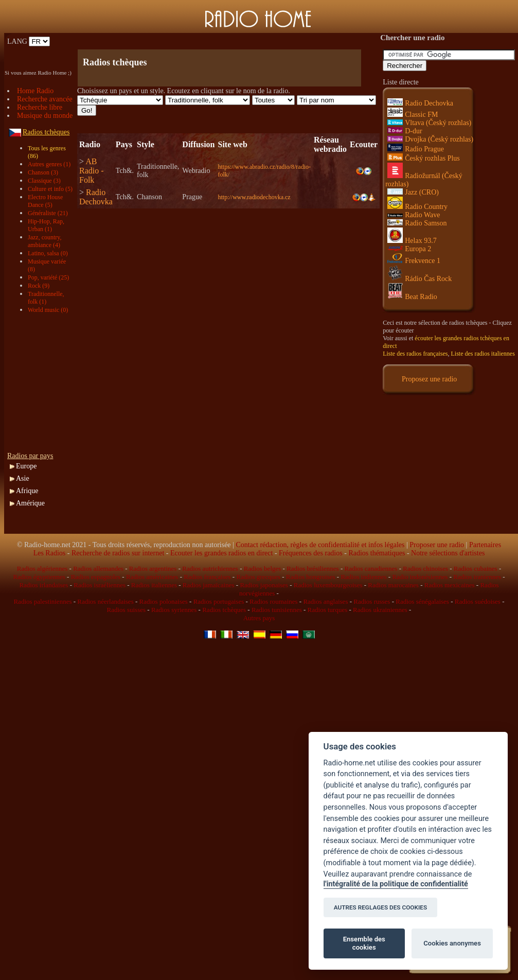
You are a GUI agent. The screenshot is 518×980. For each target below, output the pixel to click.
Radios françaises (207, 577)
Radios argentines (153, 568)
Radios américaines (152, 577)
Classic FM (413, 115)
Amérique (30, 503)
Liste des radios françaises (415, 354)
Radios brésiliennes (312, 568)
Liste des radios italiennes (483, 354)
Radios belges (263, 568)
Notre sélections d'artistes (448, 553)
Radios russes (372, 601)
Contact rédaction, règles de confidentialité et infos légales (320, 545)
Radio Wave (414, 215)
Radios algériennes (42, 568)
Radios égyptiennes (39, 577)
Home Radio (35, 91)
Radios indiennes (363, 577)
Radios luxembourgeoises (328, 585)
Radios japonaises (264, 585)
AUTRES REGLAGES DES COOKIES (381, 907)
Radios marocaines (393, 585)
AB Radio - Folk (92, 171)
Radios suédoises (478, 601)
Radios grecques (258, 577)
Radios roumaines (274, 601)
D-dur (405, 131)
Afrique (27, 491)
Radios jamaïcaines (209, 585)
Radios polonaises (164, 601)
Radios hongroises (311, 577)
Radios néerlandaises (105, 601)
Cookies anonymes (452, 943)
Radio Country (417, 207)
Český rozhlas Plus (424, 158)
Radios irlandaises (43, 585)
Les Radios (50, 553)
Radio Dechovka (96, 197)
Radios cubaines (476, 568)
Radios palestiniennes (42, 601)
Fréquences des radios (311, 553)
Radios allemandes (98, 568)
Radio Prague (416, 149)
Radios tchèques (224, 610)
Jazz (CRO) (413, 192)
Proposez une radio (429, 379)
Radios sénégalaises (422, 601)
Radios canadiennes (371, 568)
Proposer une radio (437, 545)
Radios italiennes (154, 585)
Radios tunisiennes (277, 610)
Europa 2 (409, 249)
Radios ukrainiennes (380, 610)
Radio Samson (417, 223)
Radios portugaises (219, 601)
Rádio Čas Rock (419, 279)
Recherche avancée (45, 99)
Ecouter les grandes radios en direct (221, 553)
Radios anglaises (325, 601)
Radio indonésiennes (420, 577)
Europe (26, 466)
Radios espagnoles (96, 577)
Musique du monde (45, 116)
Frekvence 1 (414, 261)
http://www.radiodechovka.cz (254, 197)
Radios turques (328, 610)
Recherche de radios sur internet (118, 553)
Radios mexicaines (450, 585)
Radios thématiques (377, 553)
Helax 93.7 (412, 241)
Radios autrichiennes (210, 568)
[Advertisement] (43, 383)
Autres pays (259, 618)
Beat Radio (412, 297)
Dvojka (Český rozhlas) (430, 139)
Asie (23, 478)
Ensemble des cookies (364, 943)
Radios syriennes (174, 610)
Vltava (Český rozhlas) (429, 123)
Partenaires (485, 545)
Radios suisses (126, 610)
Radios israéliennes (100, 585)
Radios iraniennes (477, 577)
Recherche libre (40, 107)
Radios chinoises (425, 568)
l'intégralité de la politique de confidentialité (396, 884)
